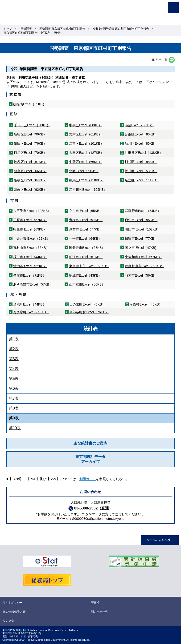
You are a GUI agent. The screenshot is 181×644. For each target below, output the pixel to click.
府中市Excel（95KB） (141, 220)
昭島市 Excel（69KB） (30, 229)
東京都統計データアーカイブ (90, 459)
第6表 (14, 388)
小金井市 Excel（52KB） (32, 239)
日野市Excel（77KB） (141, 239)
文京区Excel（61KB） (85, 134)
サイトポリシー (13, 603)
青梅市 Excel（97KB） (86, 220)
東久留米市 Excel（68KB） (89, 266)
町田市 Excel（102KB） (143, 229)
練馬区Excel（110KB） (86, 180)
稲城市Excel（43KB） (85, 275)
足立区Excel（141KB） (142, 180)
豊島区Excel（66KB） (30, 171)
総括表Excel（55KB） (30, 104)
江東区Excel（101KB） (86, 143)
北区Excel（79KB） (84, 171)
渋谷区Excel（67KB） (30, 162)
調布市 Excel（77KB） (86, 229)
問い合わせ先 (99, 612)
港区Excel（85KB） (139, 125)
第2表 (14, 349)
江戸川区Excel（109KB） (88, 190)
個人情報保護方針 (14, 612)
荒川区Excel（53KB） (141, 171)
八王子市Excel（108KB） (32, 211)
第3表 (14, 359)
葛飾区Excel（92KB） (30, 190)
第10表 (15, 428)
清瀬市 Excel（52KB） (30, 266)
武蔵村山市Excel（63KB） (145, 266)
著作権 (95, 603)
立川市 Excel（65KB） (86, 211)
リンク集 (8, 621)
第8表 (14, 408)
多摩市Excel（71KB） (30, 275)
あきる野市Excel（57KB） (33, 284)
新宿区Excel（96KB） (30, 134)
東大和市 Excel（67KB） (143, 257)
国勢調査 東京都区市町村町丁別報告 (62, 29)
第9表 (14, 418)
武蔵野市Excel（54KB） (143, 211)
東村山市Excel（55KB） (31, 248)
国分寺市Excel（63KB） (87, 248)
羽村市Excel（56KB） (141, 275)
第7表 (14, 398)
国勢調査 (26, 29)
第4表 (14, 369)
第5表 (14, 379)
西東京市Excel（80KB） (87, 284)
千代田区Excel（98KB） (32, 125)
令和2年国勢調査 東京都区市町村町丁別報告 (121, 29)
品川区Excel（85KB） (141, 143)
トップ (8, 29)
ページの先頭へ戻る (160, 540)
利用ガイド (88, 479)
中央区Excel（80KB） (85, 125)
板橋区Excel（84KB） (30, 180)
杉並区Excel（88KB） (141, 162)
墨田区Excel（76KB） (30, 143)
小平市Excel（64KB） (85, 239)
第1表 (14, 339)
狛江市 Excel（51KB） (86, 257)
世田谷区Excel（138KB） (144, 153)
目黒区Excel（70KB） (30, 153)
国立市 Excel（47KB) (141, 248)
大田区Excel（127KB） (86, 153)
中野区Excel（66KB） (85, 162)
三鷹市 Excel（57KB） (30, 220)
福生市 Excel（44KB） (30, 257)
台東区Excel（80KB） (141, 134)
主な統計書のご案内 (90, 443)
